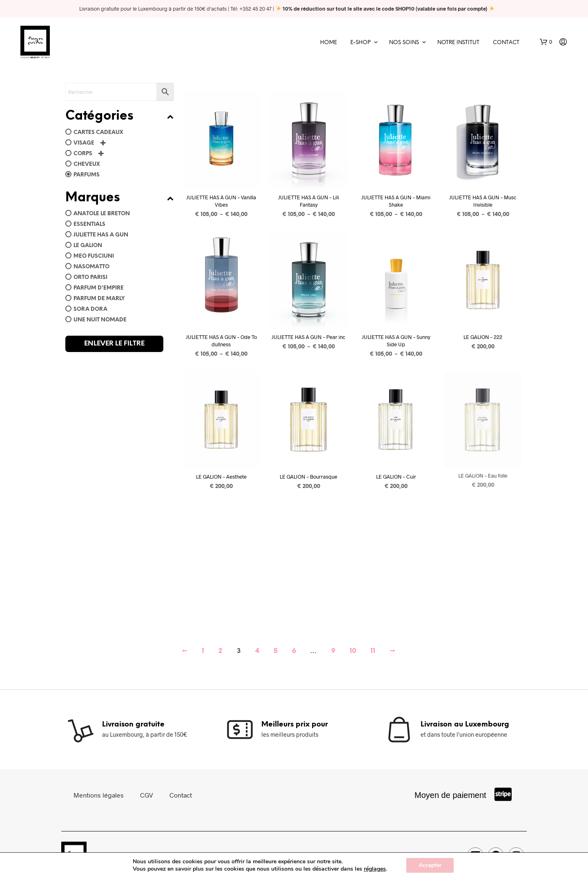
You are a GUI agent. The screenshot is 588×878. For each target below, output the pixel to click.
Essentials (89, 224)
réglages (375, 869)
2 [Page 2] (220, 651)
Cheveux (87, 164)
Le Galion (88, 246)
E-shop (361, 43)
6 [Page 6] (294, 651)
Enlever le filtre (114, 344)
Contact (506, 43)
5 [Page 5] (276, 651)
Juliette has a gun (101, 235)
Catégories (119, 117)
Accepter (430, 865)
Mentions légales (99, 795)
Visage (84, 143)
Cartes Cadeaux (98, 133)
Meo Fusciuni (94, 256)
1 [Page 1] (203, 651)
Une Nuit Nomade (100, 320)
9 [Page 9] (333, 651)
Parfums (87, 175)
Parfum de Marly (99, 299)
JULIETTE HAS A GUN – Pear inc (308, 337)
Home (329, 43)
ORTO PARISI (90, 277)
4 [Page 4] (257, 651)
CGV (147, 795)
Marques (119, 198)
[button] (546, 42)
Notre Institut (458, 43)
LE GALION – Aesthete (221, 476)
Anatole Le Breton (102, 214)
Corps (83, 154)
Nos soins (404, 43)
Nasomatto (91, 267)
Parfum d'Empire (99, 288)
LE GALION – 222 (483, 337)
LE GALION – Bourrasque (308, 474)
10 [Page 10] (353, 651)
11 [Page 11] (373, 651)
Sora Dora (90, 309)
